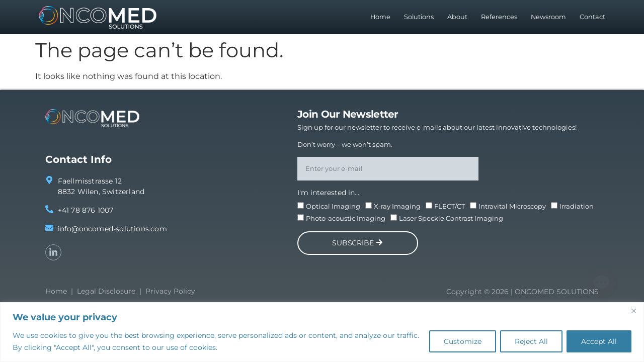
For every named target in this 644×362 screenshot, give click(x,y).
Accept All (599, 341)
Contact (592, 17)
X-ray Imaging (397, 206)
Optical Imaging (333, 206)
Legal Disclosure (106, 291)
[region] (322, 332)
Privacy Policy (170, 291)
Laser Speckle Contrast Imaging (451, 218)
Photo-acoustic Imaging (346, 218)
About (457, 17)
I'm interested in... (328, 193)
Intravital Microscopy (512, 206)
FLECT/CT (450, 206)
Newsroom (548, 17)
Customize (463, 341)
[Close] (633, 311)
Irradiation (577, 206)
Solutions (419, 17)
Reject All (531, 341)
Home (380, 17)
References (499, 17)
